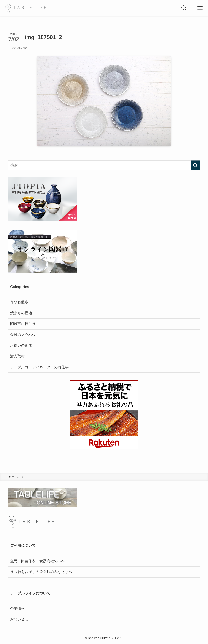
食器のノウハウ (23, 335)
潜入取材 (17, 356)
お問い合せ (19, 619)
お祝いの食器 (21, 345)
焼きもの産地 (21, 313)
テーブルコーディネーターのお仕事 (39, 367)
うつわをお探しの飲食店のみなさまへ (41, 572)
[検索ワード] (104, 165)
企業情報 (17, 608)
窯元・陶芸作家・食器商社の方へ (38, 561)
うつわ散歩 (19, 302)
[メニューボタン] (200, 8)
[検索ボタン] (184, 8)
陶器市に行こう (23, 324)
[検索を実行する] (195, 165)
